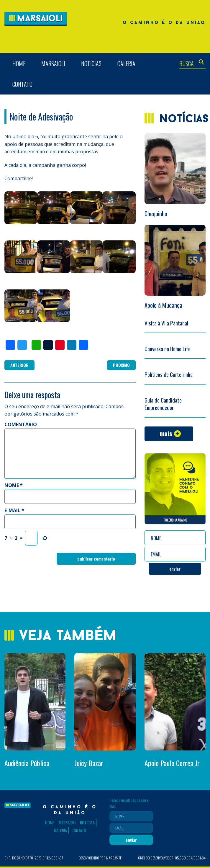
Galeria (126, 63)
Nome (14, 485)
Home (19, 63)
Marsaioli (53, 63)
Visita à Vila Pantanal (166, 323)
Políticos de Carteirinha (169, 374)
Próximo (121, 365)
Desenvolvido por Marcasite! (101, 858)
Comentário (21, 424)
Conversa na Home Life (168, 348)
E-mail (14, 510)
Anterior (19, 365)
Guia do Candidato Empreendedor (163, 404)
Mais (166, 433)
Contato (22, 84)
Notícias (91, 63)
